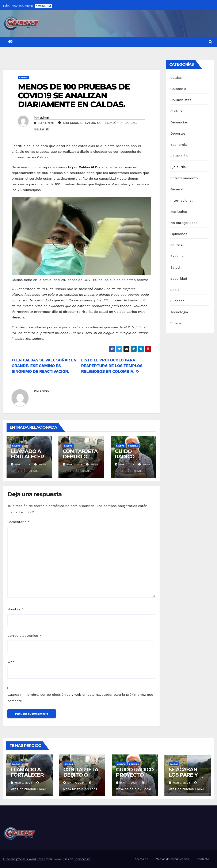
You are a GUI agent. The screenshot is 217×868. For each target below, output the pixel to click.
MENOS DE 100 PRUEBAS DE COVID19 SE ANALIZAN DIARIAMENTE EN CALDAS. (74, 96)
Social (175, 290)
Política (133, 446)
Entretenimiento (184, 178)
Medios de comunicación (172, 859)
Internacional (181, 200)
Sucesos (177, 301)
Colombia (178, 89)
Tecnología (179, 312)
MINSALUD (41, 129)
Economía (179, 145)
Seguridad (179, 279)
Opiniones (179, 234)
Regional (177, 256)
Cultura (177, 111)
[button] (210, 42)
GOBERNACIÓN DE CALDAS (117, 123)
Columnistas (181, 100)
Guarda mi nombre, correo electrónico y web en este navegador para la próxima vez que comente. (80, 698)
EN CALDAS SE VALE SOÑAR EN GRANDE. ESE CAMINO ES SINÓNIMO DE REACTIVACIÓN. (44, 366)
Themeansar (82, 859)
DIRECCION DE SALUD (79, 123)
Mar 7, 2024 (24, 783)
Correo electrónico (24, 636)
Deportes (178, 133)
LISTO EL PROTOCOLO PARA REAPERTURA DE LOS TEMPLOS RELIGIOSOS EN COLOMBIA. (112, 366)
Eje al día (178, 167)
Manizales (179, 212)
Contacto (203, 859)
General (177, 189)
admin (45, 118)
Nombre (16, 609)
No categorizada (184, 223)
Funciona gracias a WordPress (24, 859)
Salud (175, 267)
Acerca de (142, 859)
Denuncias (179, 122)
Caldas (23, 77)
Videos (176, 323)
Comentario (19, 522)
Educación (179, 156)
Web (11, 662)
